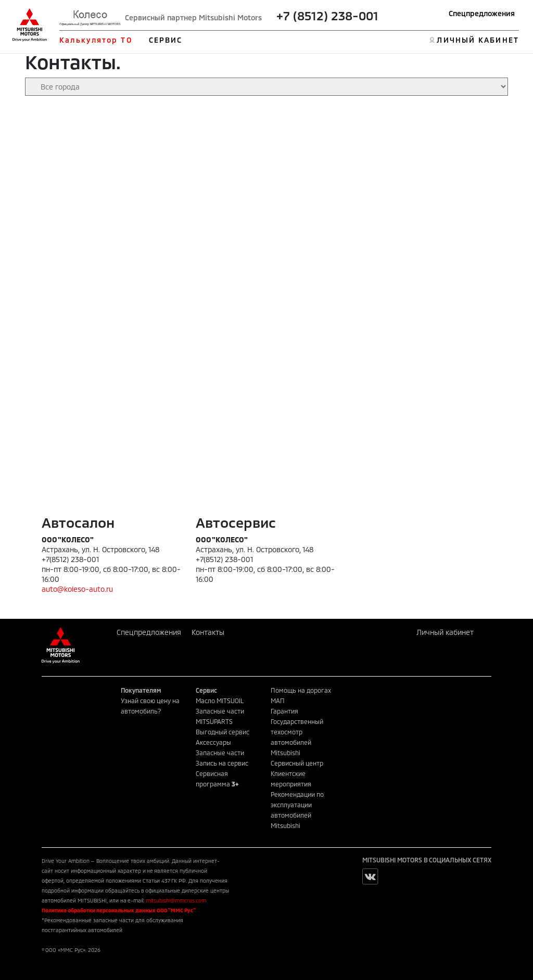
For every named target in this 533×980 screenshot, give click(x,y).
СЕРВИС (166, 40)
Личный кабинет (445, 632)
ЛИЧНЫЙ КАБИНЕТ (478, 40)
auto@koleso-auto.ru (77, 589)
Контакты (208, 632)
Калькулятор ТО (96, 40)
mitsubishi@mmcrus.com (176, 900)
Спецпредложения (482, 13)
